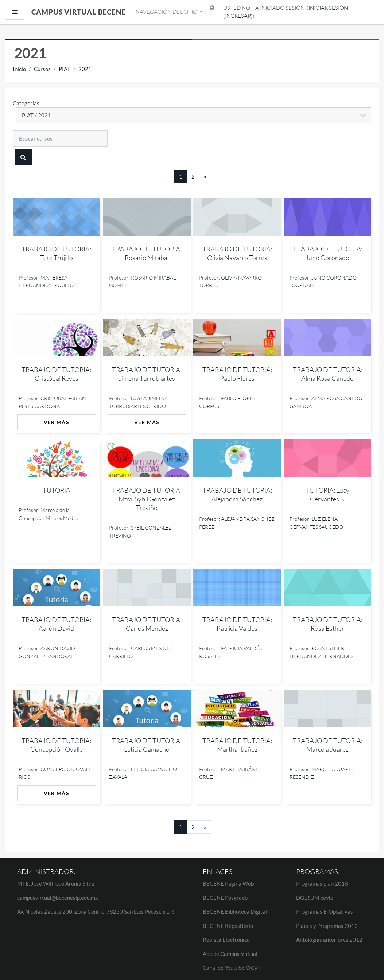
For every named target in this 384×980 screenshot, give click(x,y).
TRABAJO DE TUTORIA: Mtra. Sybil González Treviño (147, 499)
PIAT (65, 69)
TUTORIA (57, 490)
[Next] (205, 177)
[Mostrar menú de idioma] (212, 12)
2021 (85, 69)
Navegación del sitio (167, 12)
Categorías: (27, 103)
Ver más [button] (57, 422)
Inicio (19, 69)
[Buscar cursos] (60, 138)
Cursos (42, 69)
